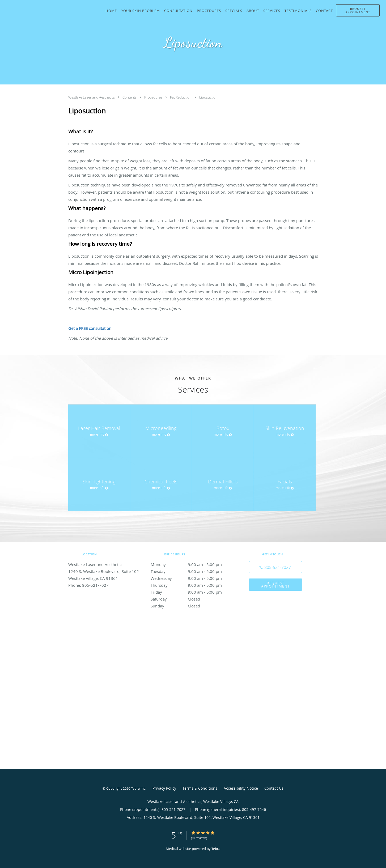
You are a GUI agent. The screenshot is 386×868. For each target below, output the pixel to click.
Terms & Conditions (200, 788)
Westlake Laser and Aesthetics (92, 97)
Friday (192, 592)
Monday (192, 564)
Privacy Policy (164, 788)
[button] (358, 10)
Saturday (192, 599)
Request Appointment (275, 584)
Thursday (192, 585)
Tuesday (192, 571)
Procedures (154, 97)
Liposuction (208, 97)
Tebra (216, 849)
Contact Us (274, 788)
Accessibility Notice (241, 788)
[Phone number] (275, 567)
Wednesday (192, 578)
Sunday (192, 606)
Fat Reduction (181, 97)
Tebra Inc (138, 788)
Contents (130, 97)
